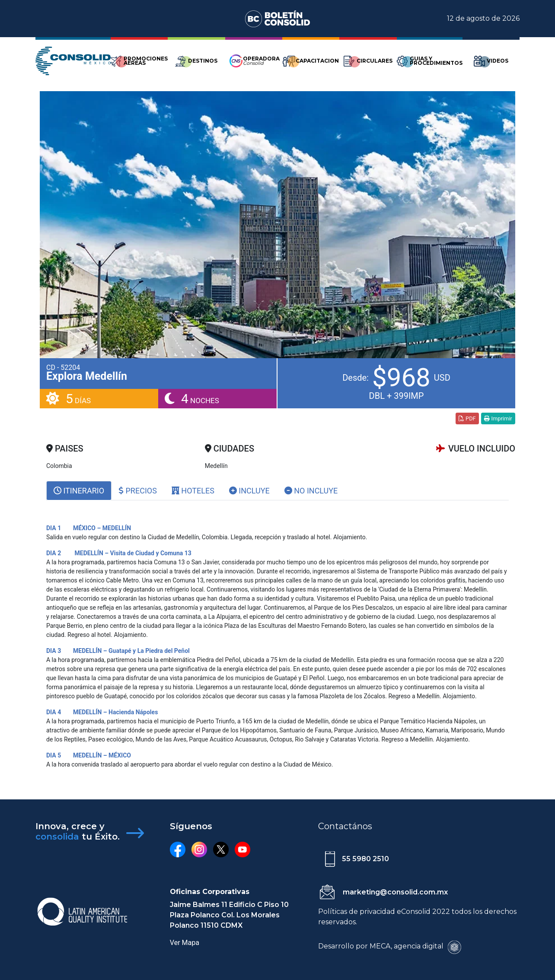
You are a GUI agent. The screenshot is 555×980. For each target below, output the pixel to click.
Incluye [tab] (249, 491)
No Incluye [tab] (311, 491)
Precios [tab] (138, 491)
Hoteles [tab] (193, 491)
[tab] (79, 491)
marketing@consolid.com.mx (395, 892)
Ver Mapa (185, 943)
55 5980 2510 (365, 859)
